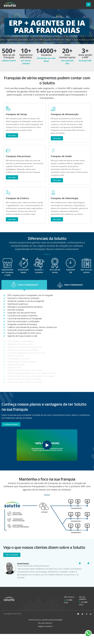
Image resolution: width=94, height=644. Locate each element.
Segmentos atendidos (26, 56)
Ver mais (12, 135)
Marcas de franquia (9, 56)
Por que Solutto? (45, 623)
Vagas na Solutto (45, 626)
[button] (24, 285)
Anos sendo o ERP (85, 56)
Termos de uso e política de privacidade (45, 620)
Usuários (46, 55)
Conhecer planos (11, 424)
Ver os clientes (12, 555)
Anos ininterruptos (67, 56)
